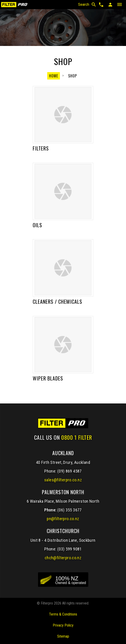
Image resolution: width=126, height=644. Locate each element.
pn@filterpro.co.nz (63, 519)
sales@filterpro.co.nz (63, 480)
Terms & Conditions (63, 614)
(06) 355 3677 (70, 510)
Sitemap (63, 636)
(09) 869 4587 (70, 471)
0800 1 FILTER (77, 437)
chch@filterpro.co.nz (63, 558)
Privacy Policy (63, 625)
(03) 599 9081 (70, 549)
